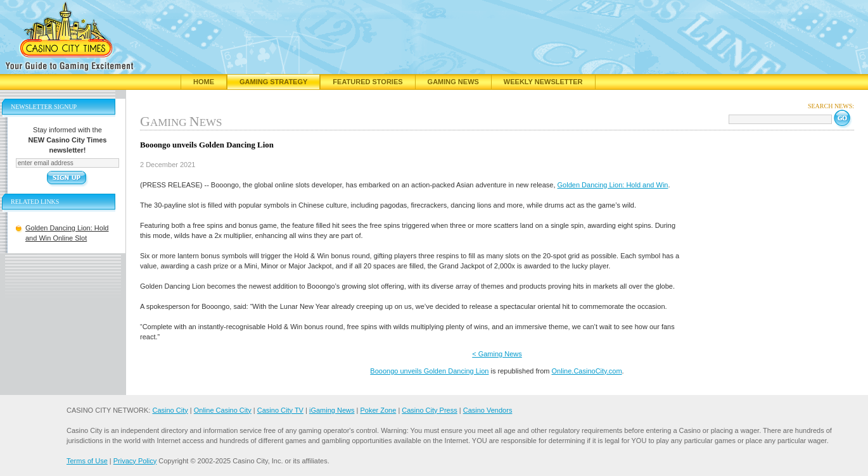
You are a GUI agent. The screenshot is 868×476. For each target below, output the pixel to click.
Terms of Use (87, 461)
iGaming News (332, 410)
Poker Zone (378, 410)
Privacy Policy (135, 461)
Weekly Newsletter (543, 82)
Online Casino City (223, 410)
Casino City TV (280, 410)
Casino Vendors (488, 410)
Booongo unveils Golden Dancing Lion (429, 371)
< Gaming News (497, 354)
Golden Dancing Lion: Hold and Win (613, 185)
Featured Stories (367, 82)
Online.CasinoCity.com (587, 371)
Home (204, 82)
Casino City (170, 410)
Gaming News (453, 82)
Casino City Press (429, 410)
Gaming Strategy (273, 82)
